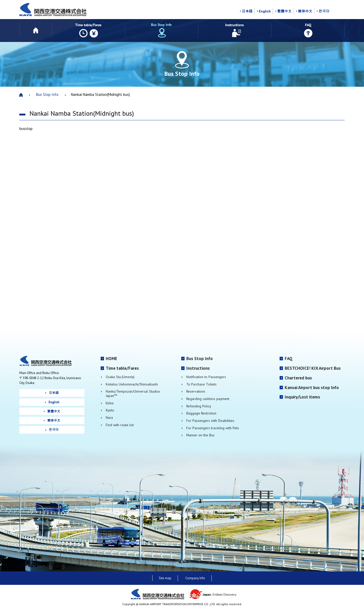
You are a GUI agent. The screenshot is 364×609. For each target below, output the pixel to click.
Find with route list (120, 425)
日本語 (247, 11)
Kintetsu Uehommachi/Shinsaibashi (132, 384)
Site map (165, 578)
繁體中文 (284, 11)
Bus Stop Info (47, 94)
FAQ (289, 359)
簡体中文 (305, 11)
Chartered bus (298, 378)
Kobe (110, 403)
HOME (111, 359)
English (265, 11)
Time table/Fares (122, 368)
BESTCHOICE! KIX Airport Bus (313, 368)
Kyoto (110, 410)
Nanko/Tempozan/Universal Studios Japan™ (133, 393)
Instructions (198, 368)
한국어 (324, 11)
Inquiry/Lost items (302, 397)
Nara (109, 418)
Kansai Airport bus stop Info (312, 388)
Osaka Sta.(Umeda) (120, 377)
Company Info (195, 578)
